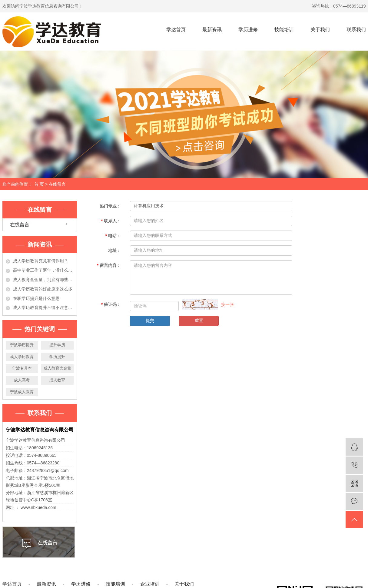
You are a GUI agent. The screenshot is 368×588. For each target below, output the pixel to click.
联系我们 (356, 30)
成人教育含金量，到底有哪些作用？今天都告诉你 (43, 280)
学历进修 (248, 30)
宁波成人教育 (22, 392)
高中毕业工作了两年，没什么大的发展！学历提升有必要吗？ (43, 270)
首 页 (39, 184)
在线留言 (20, 225)
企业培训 (150, 584)
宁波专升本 (22, 368)
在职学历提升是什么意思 (36, 298)
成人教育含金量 (57, 368)
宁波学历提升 (22, 345)
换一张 (227, 304)
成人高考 (22, 380)
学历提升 (57, 357)
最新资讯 (212, 30)
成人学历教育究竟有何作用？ (41, 261)
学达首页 (176, 30)
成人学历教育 (22, 357)
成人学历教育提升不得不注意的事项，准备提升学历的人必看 (43, 307)
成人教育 (57, 380)
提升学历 (57, 345)
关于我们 (320, 30)
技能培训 (284, 30)
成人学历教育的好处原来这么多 (43, 289)
